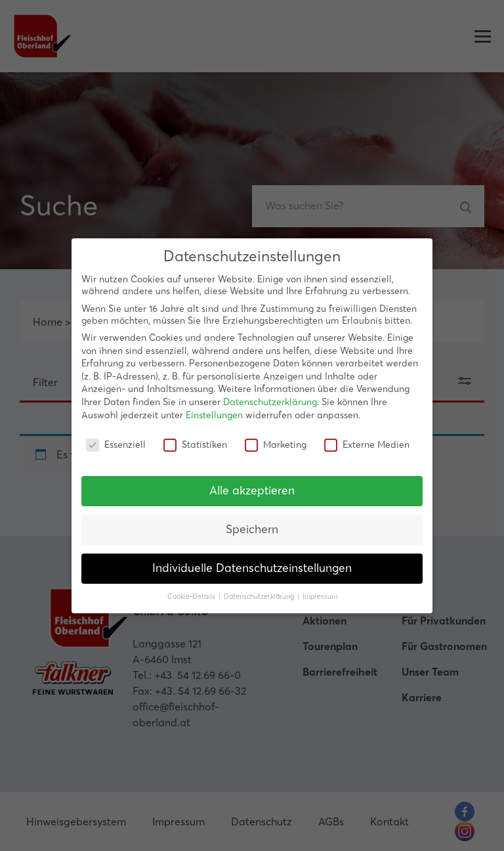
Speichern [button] (252, 529)
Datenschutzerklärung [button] (260, 597)
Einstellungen (214, 415)
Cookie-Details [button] (192, 597)
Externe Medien (367, 445)
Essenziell (116, 445)
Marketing (276, 445)
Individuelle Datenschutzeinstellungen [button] (252, 568)
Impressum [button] (320, 597)
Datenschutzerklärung (270, 402)
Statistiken (195, 445)
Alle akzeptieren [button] (252, 491)
